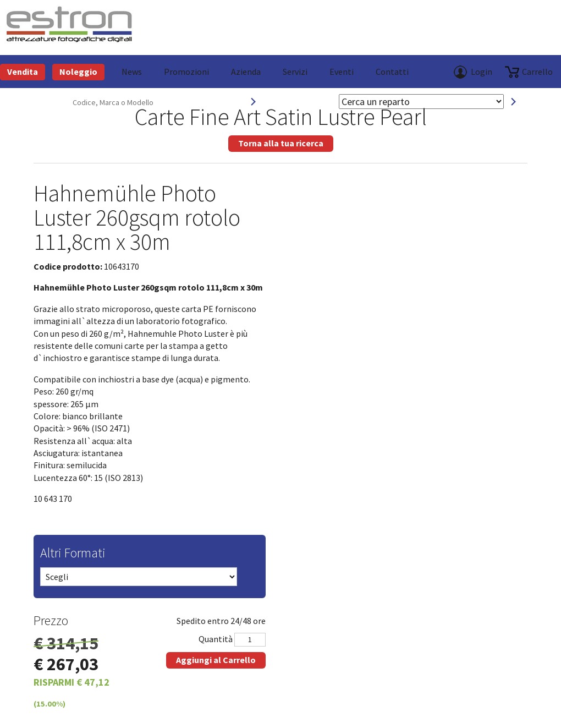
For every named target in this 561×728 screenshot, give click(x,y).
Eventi (342, 72)
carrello (537, 72)
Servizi (295, 72)
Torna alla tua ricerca (281, 143)
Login (482, 72)
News (132, 72)
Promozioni (186, 72)
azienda (246, 72)
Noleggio (78, 72)
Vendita (23, 72)
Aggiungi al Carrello (216, 660)
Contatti (392, 72)
